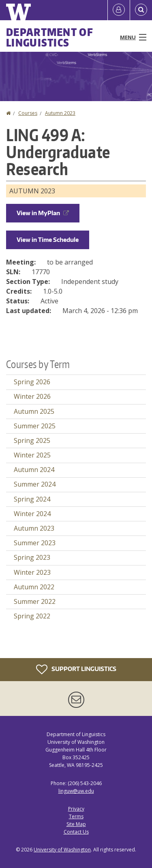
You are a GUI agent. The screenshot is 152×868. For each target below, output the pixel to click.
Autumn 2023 (60, 113)
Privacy (76, 809)
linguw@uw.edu (76, 791)
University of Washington (62, 850)
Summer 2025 (35, 426)
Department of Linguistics (50, 37)
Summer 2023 (35, 543)
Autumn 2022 (34, 587)
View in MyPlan (43, 213)
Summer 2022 (35, 601)
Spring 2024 (32, 499)
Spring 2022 (32, 616)
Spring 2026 (32, 382)
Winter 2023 (32, 572)
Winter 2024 (32, 514)
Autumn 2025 (34, 411)
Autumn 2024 (34, 470)
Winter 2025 (32, 455)
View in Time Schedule (48, 240)
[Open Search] (141, 10)
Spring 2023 (32, 557)
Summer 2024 (35, 484)
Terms (76, 816)
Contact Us (76, 832)
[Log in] (119, 10)
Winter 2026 (32, 396)
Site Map (76, 824)
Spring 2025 (32, 440)
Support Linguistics (76, 669)
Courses (28, 113)
